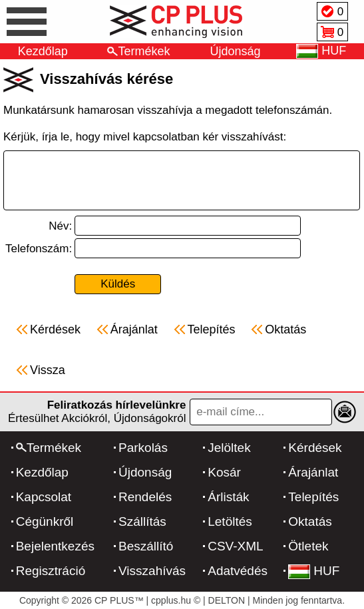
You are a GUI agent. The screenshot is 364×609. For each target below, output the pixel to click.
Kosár (224, 472)
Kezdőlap (43, 51)
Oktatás (310, 521)
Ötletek (308, 546)
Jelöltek (229, 448)
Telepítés (313, 497)
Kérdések (315, 448)
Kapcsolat (44, 497)
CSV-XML (235, 546)
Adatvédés (238, 571)
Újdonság (236, 51)
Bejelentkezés (55, 546)
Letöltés (230, 521)
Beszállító (146, 546)
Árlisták (228, 497)
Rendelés (145, 497)
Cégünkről (45, 521)
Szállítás (142, 521)
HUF (314, 571)
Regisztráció (51, 571)
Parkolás (143, 448)
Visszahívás (152, 571)
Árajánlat (313, 472)
